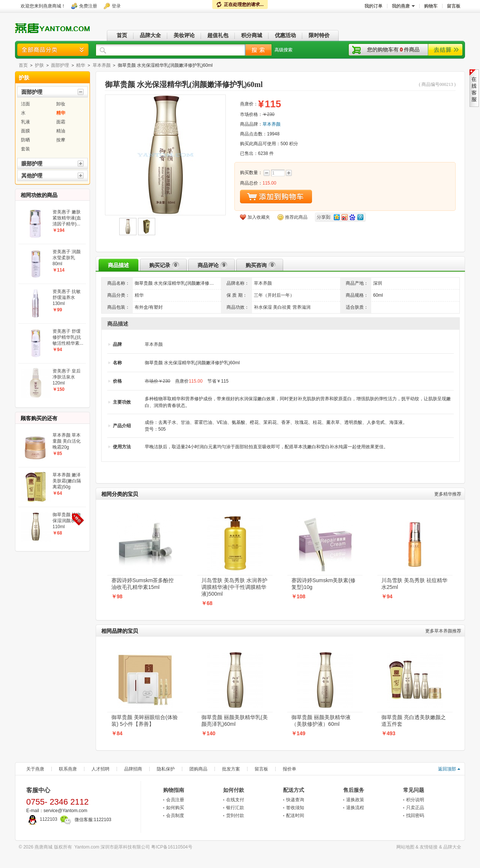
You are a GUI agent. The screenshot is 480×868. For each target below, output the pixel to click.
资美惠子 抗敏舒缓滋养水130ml (67, 297)
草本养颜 (102, 65)
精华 (81, 65)
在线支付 (235, 800)
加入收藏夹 (259, 217)
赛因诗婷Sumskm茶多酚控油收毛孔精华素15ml (142, 584)
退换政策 (355, 800)
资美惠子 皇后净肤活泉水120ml (67, 377)
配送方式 (294, 790)
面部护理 (60, 65)
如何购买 (175, 808)
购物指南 (174, 790)
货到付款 (235, 815)
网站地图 (405, 847)
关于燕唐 (35, 769)
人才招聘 (100, 769)
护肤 (39, 65)
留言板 (261, 769)
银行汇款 (235, 808)
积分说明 (415, 800)
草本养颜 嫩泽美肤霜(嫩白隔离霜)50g (67, 481)
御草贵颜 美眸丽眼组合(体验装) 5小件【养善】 (145, 721)
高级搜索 (283, 50)
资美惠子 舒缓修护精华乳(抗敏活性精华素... (68, 337)
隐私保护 (166, 769)
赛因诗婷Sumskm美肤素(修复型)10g (323, 584)
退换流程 (355, 808)
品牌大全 (452, 847)
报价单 (289, 769)
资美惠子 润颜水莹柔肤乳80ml (67, 258)
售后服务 (354, 790)
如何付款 (234, 790)
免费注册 (88, 6)
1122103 (42, 819)
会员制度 (175, 815)
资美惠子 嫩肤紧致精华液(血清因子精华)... (67, 218)
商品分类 (53, 50)
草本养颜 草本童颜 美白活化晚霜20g (67, 441)
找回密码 (415, 815)
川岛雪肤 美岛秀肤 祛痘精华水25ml (414, 584)
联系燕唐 (68, 769)
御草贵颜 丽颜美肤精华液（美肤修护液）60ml (321, 721)
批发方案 (231, 769)
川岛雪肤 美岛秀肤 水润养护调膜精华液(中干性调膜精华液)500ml (234, 587)
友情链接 (429, 847)
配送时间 (295, 815)
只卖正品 (415, 808)
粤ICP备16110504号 (172, 847)
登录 (116, 6)
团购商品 (198, 769)
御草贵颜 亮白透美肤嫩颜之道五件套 (414, 721)
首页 (23, 65)
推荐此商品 (296, 217)
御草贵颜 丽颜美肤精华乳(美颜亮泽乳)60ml (235, 721)
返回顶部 (447, 769)
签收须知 (295, 808)
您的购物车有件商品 (393, 50)
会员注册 (175, 800)
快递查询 (295, 800)
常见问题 (414, 790)
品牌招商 (133, 769)
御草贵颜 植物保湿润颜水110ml (67, 521)
